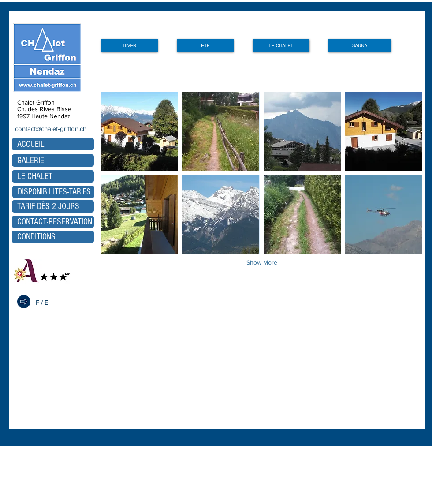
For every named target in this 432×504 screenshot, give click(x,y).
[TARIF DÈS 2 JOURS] (53, 206)
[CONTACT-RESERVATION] (53, 222)
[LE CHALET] (281, 46)
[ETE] (205, 46)
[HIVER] (130, 46)
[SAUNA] (360, 46)
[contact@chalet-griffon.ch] (50, 128)
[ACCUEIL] (53, 144)
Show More (262, 262)
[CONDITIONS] (53, 237)
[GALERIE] (53, 161)
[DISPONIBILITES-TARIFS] (53, 192)
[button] (140, 132)
